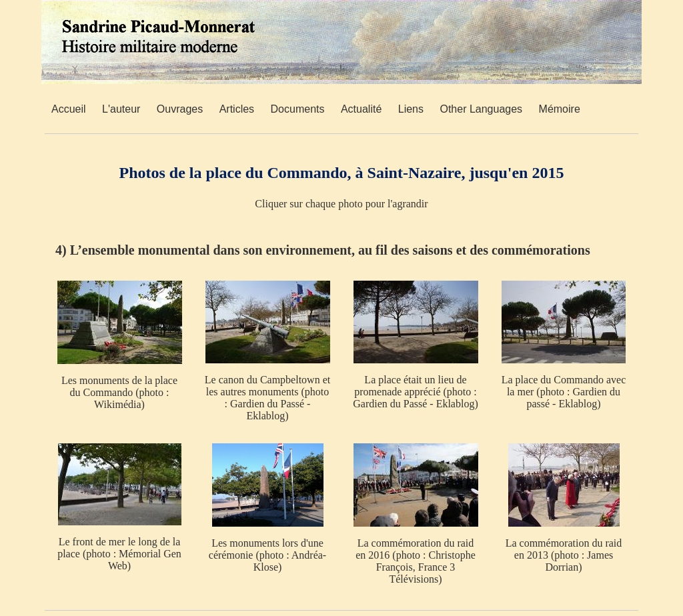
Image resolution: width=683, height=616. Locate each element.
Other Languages (481, 109)
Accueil (69, 109)
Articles (237, 109)
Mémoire (560, 109)
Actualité (361, 109)
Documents (298, 109)
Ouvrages (180, 109)
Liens (411, 109)
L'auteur (121, 109)
